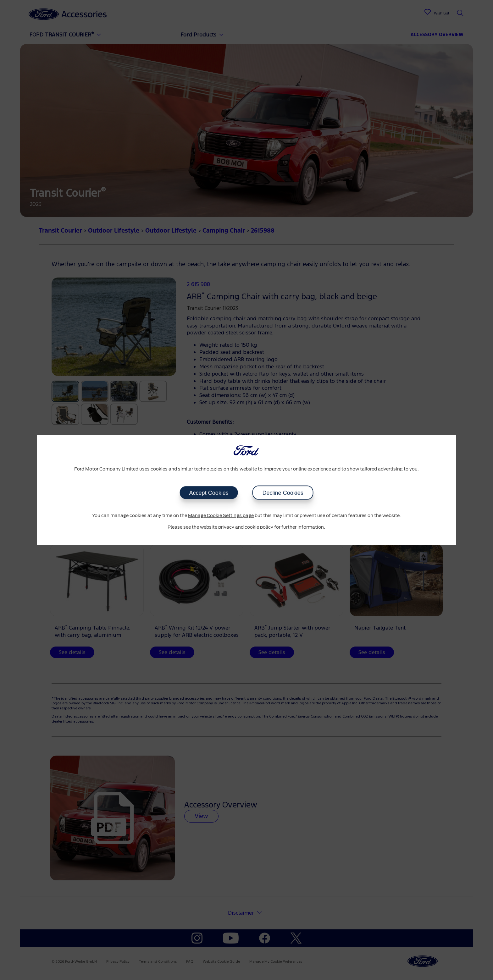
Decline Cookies (283, 493)
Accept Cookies (209, 493)
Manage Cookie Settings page (221, 515)
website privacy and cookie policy (237, 527)
